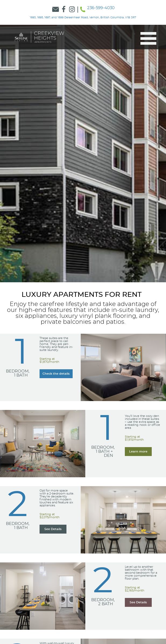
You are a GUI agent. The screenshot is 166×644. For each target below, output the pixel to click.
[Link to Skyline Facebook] (64, 10)
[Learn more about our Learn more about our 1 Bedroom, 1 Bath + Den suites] (138, 452)
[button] (146, 38)
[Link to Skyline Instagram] (72, 10)
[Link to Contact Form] (56, 10)
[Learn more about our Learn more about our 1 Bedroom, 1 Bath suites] (56, 374)
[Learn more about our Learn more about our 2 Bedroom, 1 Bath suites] (53, 529)
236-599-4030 (101, 8)
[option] (83, 154)
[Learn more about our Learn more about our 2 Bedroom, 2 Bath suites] (138, 602)
